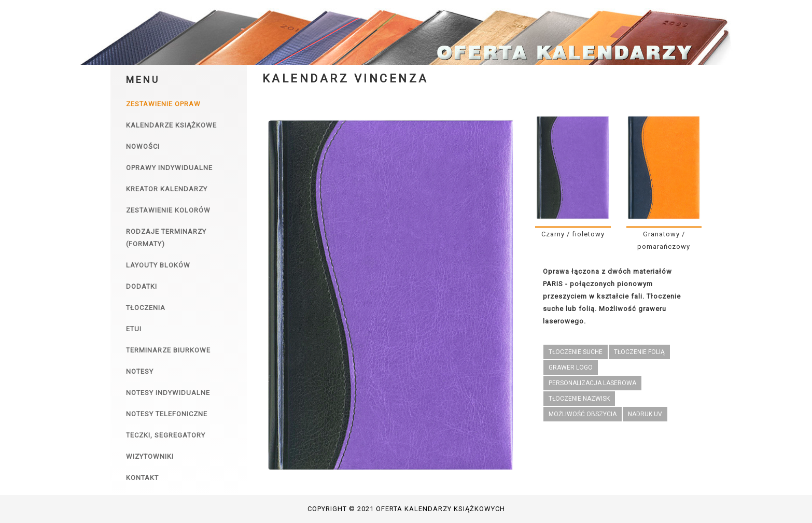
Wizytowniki (150, 456)
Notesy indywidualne (168, 393)
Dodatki (142, 286)
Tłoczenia (146, 308)
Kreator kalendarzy (167, 189)
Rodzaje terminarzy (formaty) (166, 238)
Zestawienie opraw (163, 104)
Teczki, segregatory (166, 435)
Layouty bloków (158, 265)
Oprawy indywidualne (169, 168)
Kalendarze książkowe (171, 125)
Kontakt (142, 478)
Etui (134, 329)
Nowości (143, 146)
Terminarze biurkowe (168, 350)
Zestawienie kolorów (168, 210)
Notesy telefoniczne (167, 414)
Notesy (140, 371)
